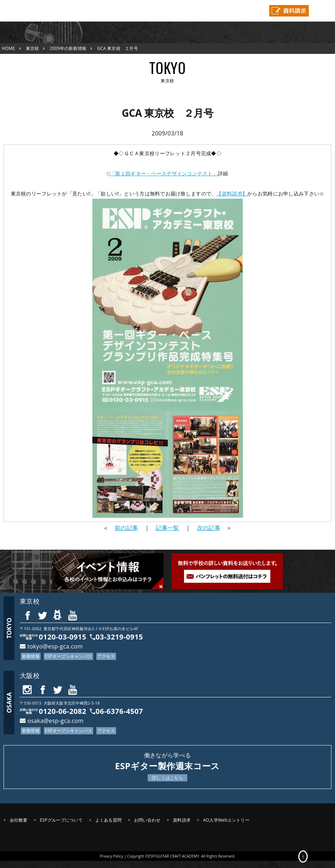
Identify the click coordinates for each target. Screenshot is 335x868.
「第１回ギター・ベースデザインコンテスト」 (164, 173)
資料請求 (182, 820)
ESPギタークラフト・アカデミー (27, 11)
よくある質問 (108, 820)
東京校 (33, 48)
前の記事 (126, 528)
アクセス (106, 656)
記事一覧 (167, 528)
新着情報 (31, 656)
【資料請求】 (232, 193)
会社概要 (19, 820)
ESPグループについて (61, 820)
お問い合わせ (147, 820)
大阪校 (30, 675)
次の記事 (209, 528)
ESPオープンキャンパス (68, 656)
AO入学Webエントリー (226, 820)
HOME (8, 48)
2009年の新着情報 (68, 48)
